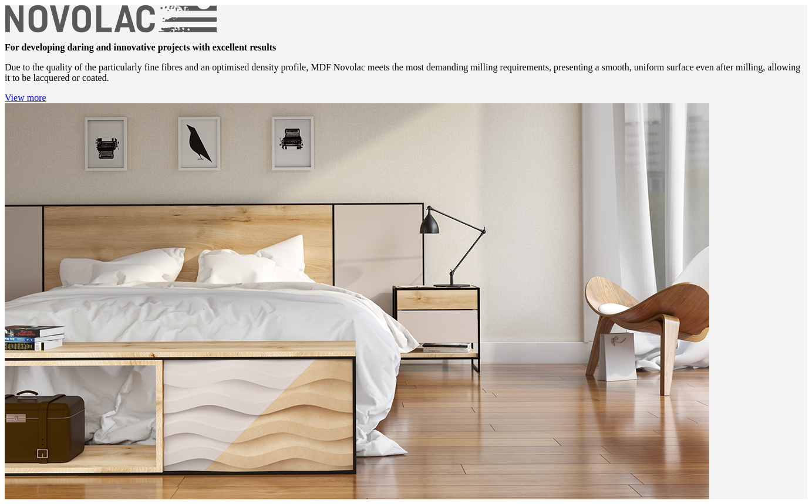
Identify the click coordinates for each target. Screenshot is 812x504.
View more (26, 98)
